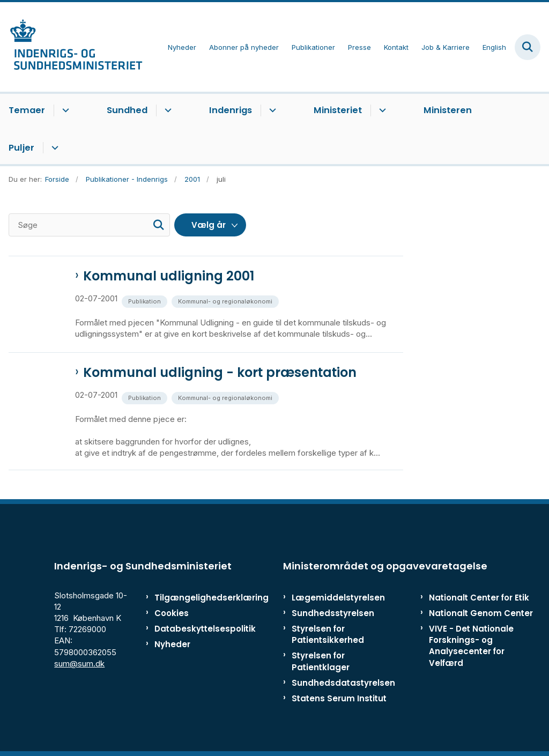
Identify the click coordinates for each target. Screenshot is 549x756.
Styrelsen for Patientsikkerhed (328, 634)
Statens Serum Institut (339, 698)
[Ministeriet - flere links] (381, 110)
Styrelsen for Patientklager (321, 661)
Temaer (27, 110)
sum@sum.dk (79, 664)
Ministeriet (338, 110)
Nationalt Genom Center (481, 613)
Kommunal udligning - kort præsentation (220, 373)
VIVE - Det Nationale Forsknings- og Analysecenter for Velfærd (471, 646)
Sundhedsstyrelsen (333, 613)
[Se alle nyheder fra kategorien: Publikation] (146, 301)
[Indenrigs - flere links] (271, 110)
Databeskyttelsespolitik (187, 629)
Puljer (21, 148)
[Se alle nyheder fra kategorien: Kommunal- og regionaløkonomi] (226, 301)
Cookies (172, 613)
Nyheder (172, 644)
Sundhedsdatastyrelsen (343, 683)
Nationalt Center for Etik (479, 598)
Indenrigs (231, 110)
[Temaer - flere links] (64, 110)
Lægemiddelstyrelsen (338, 598)
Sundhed (127, 110)
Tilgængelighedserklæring (187, 598)
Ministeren (448, 110)
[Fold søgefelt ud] (528, 47)
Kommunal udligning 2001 (169, 276)
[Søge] (89, 225)
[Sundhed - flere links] (166, 110)
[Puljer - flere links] (53, 148)
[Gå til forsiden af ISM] (71, 47)
